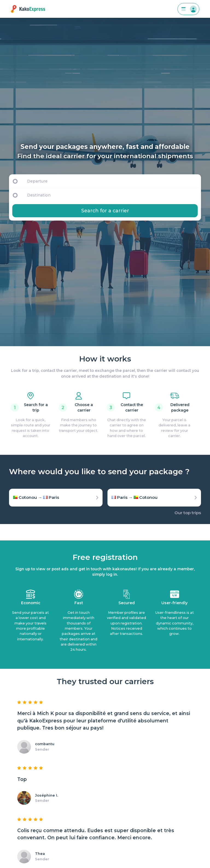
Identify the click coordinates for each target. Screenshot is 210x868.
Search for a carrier (105, 211)
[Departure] (112, 181)
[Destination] (113, 195)
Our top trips (188, 513)
